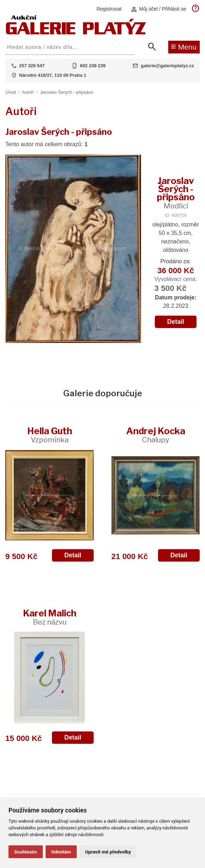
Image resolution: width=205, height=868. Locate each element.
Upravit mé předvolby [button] (108, 852)
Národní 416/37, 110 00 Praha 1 (53, 75)
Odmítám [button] (61, 852)
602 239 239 (93, 66)
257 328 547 (32, 66)
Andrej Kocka (156, 435)
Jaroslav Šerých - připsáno (67, 92)
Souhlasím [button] (26, 852)
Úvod (11, 92)
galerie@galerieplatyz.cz (167, 66)
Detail (176, 322)
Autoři (28, 92)
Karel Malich (50, 617)
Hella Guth (50, 435)
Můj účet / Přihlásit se (158, 9)
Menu (184, 46)
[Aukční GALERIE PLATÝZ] (76, 33)
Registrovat (109, 9)
